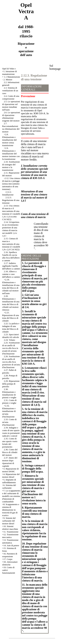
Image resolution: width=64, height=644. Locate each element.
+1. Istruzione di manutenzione (10, 73)
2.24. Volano (10, 340)
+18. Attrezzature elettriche (10, 563)
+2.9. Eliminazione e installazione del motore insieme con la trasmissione (11, 154)
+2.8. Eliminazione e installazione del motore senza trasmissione (9, 140)
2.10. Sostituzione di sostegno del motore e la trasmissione (11, 166)
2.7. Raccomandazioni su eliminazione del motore (11, 128)
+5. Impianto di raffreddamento (9, 481)
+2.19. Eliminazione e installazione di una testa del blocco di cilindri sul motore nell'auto (11, 286)
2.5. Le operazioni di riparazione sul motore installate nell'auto (11, 106)
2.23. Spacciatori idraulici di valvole (11, 336)
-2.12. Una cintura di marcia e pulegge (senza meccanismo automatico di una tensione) (11, 184)
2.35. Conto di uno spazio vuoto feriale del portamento (10, 443)
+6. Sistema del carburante (9, 487)
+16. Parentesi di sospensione (10, 555)
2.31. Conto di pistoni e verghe (9, 402)
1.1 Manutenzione (12, 77)
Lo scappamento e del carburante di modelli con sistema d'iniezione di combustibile (11, 496)
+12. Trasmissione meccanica (10, 536)
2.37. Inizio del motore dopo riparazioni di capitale (10, 462)
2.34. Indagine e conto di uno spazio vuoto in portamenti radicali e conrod (11, 432)
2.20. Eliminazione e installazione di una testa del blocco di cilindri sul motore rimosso (11, 303)
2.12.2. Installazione (8, 193)
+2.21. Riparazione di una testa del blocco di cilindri (11, 317)
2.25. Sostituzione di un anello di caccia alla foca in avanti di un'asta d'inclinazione (11, 348)
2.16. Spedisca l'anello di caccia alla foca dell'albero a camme (11, 256)
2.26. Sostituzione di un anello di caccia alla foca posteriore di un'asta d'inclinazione (11, 362)
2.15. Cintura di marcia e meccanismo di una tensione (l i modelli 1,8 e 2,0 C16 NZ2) (11, 244)
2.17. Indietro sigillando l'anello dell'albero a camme (11, 266)
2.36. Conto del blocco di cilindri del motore (10, 452)
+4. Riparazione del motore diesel (11, 476)
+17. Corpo (7, 559)
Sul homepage (55, 67)
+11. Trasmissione (10, 532)
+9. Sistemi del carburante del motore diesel (9, 521)
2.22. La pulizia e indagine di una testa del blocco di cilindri (11, 328)
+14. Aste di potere (11, 545)
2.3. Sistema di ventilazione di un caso (10, 91)
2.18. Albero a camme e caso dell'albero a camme (11, 274)
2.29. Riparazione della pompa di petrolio (11, 384)
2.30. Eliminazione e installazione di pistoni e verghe (9, 393)
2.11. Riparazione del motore (11, 174)
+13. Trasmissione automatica (10, 541)
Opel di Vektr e (9, 69)
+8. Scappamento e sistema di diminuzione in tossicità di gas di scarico (11, 510)
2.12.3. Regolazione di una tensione (11, 200)
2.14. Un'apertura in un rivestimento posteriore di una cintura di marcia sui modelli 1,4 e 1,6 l (11, 229)
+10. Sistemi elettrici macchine (10, 528)
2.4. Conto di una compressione (11, 97)
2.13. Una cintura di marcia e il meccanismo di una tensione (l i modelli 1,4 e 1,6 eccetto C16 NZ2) (11, 212)
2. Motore (8, 80)
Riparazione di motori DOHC (10, 470)
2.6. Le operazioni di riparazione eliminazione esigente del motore (11, 117)
